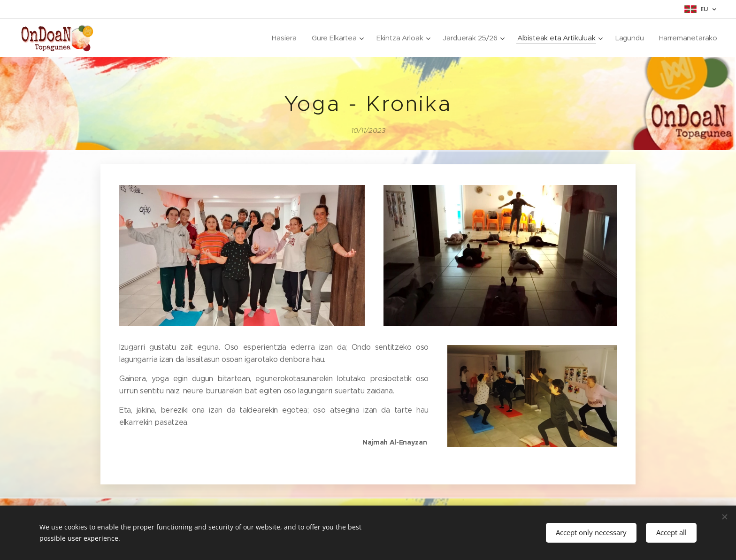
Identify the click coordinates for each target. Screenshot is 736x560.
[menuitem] (280, 38)
